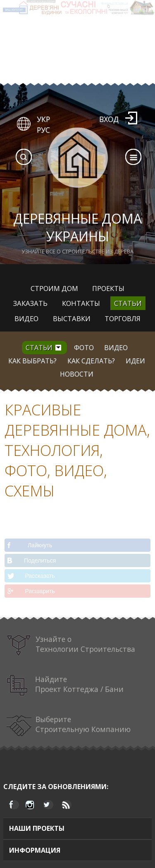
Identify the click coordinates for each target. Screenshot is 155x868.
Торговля (123, 318)
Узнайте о (71, 645)
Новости (77, 374)
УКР (43, 119)
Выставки (72, 318)
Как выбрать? (32, 361)
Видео (26, 318)
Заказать (30, 303)
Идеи (135, 361)
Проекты (108, 288)
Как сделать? (91, 361)
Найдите (65, 686)
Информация (35, 850)
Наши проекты (37, 828)
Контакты (81, 303)
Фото (84, 348)
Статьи (128, 303)
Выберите (69, 726)
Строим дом (54, 288)
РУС (43, 130)
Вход (109, 119)
